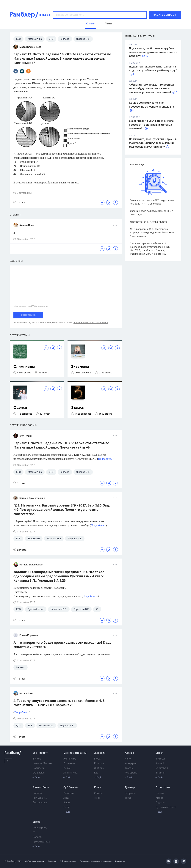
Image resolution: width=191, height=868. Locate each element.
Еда (96, 773)
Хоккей (160, 764)
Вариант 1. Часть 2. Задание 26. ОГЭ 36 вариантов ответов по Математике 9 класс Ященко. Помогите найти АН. (61, 445)
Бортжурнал (40, 803)
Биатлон (160, 773)
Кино (128, 759)
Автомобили (41, 787)
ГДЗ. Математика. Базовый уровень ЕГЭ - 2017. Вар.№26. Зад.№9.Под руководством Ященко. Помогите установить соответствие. (62, 510)
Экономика (70, 759)
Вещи (67, 803)
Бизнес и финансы (75, 753)
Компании (69, 764)
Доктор (130, 787)
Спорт (160, 753)
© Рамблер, (10, 861)
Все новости (40, 753)
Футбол (160, 759)
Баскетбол (162, 768)
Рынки (67, 768)
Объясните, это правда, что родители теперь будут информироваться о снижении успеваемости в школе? (152, 89)
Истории (69, 793)
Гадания (160, 803)
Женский (100, 753)
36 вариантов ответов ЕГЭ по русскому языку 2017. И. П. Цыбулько (152, 202)
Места (67, 807)
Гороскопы (163, 787)
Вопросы (130, 793)
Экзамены (80, 367)
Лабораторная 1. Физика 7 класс (148, 222)
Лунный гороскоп (166, 807)
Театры (129, 768)
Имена (159, 798)
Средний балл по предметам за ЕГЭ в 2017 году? (152, 213)
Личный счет (71, 773)
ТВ (34, 832)
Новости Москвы (42, 764)
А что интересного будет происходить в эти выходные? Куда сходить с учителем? (62, 645)
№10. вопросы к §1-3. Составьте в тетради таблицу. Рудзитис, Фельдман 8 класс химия (152, 233)
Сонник (160, 793)
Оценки (20, 408)
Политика (38, 768)
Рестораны (131, 773)
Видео (37, 822)
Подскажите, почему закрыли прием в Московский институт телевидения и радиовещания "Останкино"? (153, 143)
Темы (97, 798)
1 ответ (19, 202)
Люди (67, 798)
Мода (97, 759)
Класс (98, 787)
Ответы (98, 793)
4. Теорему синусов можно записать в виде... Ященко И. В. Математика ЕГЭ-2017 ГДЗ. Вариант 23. (60, 703)
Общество (39, 773)
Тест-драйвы (40, 798)
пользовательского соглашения (91, 323)
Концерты (131, 764)
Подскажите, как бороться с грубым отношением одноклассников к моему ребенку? (153, 52)
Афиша (129, 753)
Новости (37, 793)
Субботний (71, 787)
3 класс (77, 408)
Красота (99, 764)
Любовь (99, 768)
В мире (37, 759)
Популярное (40, 828)
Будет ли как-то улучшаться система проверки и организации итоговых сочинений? (151, 125)
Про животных (41, 842)
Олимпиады (24, 367)
